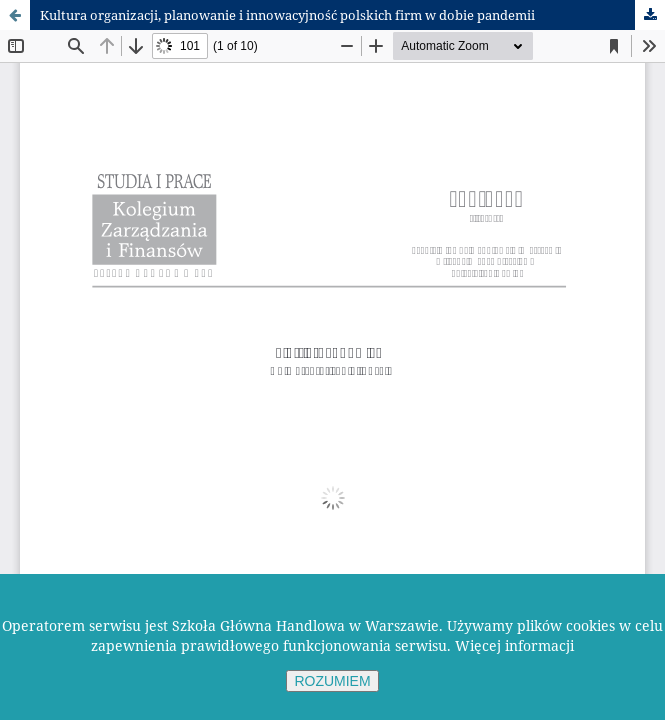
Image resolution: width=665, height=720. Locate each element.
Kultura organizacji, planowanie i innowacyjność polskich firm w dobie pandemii (287, 15)
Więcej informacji (514, 645)
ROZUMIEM (332, 681)
